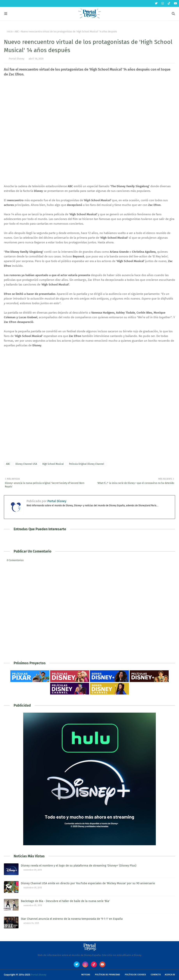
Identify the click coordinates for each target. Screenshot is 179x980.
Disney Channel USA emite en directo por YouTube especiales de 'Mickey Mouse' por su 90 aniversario (88, 883)
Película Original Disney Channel (87, 464)
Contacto (156, 975)
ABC (17, 32)
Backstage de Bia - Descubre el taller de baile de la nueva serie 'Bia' (65, 901)
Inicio (10, 32)
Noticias (86, 975)
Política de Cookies (135, 975)
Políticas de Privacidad (107, 975)
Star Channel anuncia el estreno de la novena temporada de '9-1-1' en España (72, 919)
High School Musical (53, 464)
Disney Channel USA (26, 464)
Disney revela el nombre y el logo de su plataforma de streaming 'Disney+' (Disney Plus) (79, 866)
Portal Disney (16, 59)
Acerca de (170, 975)
